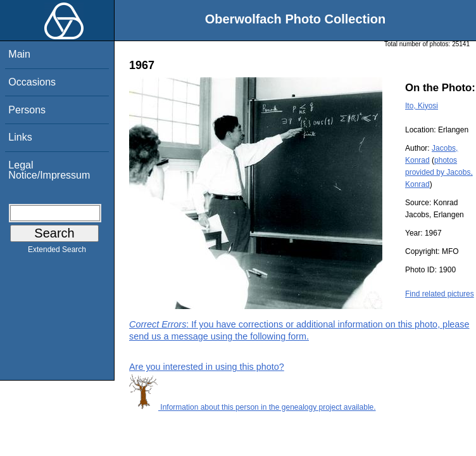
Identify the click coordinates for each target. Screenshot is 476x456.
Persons (27, 110)
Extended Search (57, 252)
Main (19, 54)
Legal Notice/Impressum (49, 170)
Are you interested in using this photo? (207, 367)
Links (20, 137)
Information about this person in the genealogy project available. (253, 407)
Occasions (32, 82)
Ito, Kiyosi (422, 106)
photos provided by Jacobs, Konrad (439, 172)
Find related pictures (440, 294)
